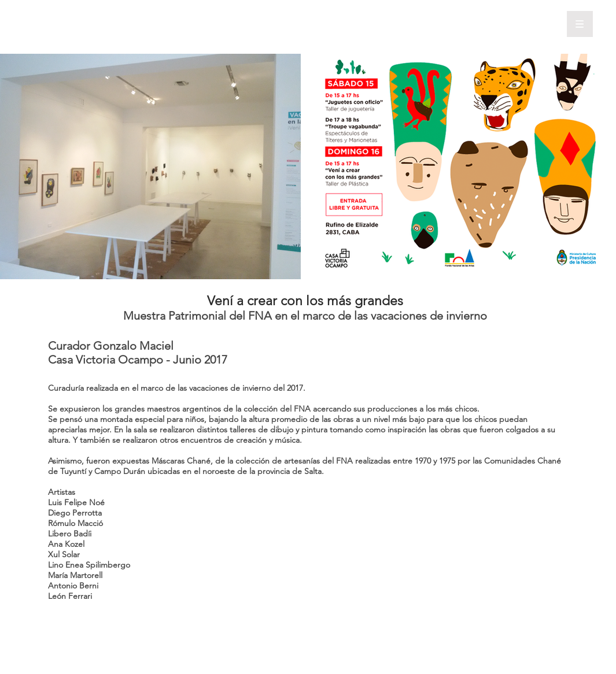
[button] (580, 24)
